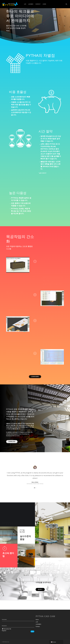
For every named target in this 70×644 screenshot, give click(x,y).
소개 (25, 4)
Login (44, 4)
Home (37, 620)
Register (4, 631)
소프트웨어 (31, 4)
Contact (38, 4)
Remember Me (7, 629)
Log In (32, 631)
